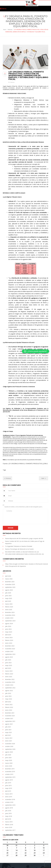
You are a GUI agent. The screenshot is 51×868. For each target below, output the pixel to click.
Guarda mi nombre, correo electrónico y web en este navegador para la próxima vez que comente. (24, 507)
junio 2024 (8, 629)
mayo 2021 (9, 732)
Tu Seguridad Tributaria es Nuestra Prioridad (19, 546)
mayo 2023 (9, 665)
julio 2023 (8, 660)
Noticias (10, 30)
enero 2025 (9, 610)
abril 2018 (8, 819)
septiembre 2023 (10, 654)
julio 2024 (8, 626)
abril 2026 (8, 576)
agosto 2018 (9, 808)
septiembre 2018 (10, 805)
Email (10, 496)
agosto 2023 (9, 657)
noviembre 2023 (10, 649)
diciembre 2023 (10, 646)
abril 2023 (8, 668)
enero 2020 (9, 766)
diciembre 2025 (10, 582)
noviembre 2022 (10, 682)
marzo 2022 (9, 704)
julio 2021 (8, 727)
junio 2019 (8, 785)
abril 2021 (8, 735)
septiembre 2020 (10, 749)
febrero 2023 (9, 674)
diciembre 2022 (10, 679)
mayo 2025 (9, 598)
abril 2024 (8, 635)
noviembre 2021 (10, 716)
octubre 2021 (9, 718)
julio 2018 (8, 811)
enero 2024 (9, 643)
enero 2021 (9, 741)
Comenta (9, 511)
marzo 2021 (9, 738)
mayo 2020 (9, 760)
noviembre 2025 (10, 584)
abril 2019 (8, 791)
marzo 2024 (9, 637)
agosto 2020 (9, 752)
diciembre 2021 (10, 713)
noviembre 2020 (10, 744)
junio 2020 (8, 758)
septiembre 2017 (10, 830)
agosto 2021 (9, 724)
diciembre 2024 (10, 612)
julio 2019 (8, 783)
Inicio (5, 30)
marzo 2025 (9, 604)
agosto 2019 (9, 780)
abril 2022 (8, 702)
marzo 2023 (9, 671)
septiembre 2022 (10, 688)
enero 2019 (9, 797)
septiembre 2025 (10, 587)
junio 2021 (8, 730)
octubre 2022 (9, 685)
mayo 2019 (9, 788)
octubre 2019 (9, 774)
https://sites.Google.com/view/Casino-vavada (19, 564)
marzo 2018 (9, 822)
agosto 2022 (9, 691)
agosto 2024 (9, 624)
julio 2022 (8, 693)
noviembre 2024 (10, 615)
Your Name (12, 491)
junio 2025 (8, 596)
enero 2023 (9, 677)
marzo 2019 (9, 794)
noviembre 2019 (10, 772)
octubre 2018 (9, 802)
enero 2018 (9, 827)
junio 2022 (8, 696)
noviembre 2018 (10, 799)
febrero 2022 (9, 707)
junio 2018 (8, 813)
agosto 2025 (9, 590)
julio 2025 (8, 593)
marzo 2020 (9, 763)
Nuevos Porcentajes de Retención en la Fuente (19, 549)
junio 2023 (8, 663)
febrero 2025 (9, 607)
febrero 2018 (9, 825)
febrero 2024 (9, 640)
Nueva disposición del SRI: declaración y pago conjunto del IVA (24, 538)
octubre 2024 (9, 618)
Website (11, 501)
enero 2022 (9, 710)
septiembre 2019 (10, 777)
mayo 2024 (9, 632)
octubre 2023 (9, 651)
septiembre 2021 (10, 721)
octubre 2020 (9, 746)
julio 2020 (8, 755)
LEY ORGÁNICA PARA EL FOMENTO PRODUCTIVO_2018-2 (28, 464)
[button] (35, 351)
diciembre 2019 (10, 769)
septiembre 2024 (10, 621)
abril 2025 (8, 601)
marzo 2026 (9, 579)
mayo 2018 (9, 816)
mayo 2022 (9, 699)
